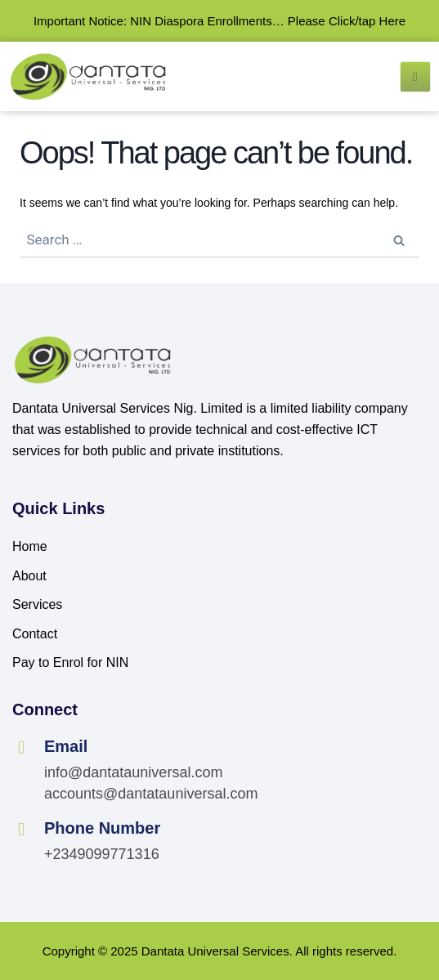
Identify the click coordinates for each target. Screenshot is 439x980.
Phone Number (102, 828)
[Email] (21, 748)
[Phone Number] (21, 830)
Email (66, 746)
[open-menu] (415, 77)
